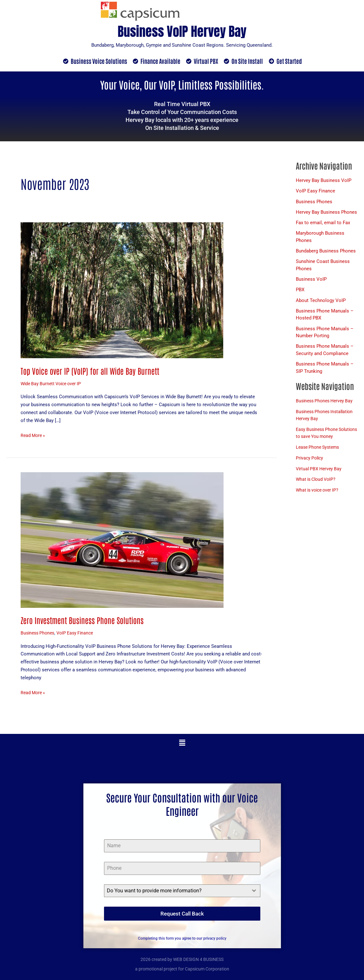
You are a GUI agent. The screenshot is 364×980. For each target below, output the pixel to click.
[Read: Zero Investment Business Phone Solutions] (122, 540)
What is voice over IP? (319, 500)
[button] (182, 743)
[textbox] (176, 891)
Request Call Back (182, 914)
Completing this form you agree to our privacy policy (182, 936)
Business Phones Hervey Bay (326, 403)
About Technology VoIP (321, 302)
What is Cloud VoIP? (317, 489)
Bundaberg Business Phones (326, 252)
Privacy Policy (311, 467)
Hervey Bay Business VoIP (324, 181)
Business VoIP (311, 281)
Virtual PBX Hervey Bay (320, 478)
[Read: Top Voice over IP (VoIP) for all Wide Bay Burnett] (122, 290)
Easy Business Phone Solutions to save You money (319, 439)
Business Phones (39, 633)
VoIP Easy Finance (79, 633)
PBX (300, 292)
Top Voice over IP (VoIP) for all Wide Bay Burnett (92, 371)
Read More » (34, 435)
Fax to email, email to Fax (323, 224)
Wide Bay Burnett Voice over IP (53, 384)
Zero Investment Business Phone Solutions (84, 620)
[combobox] (182, 891)
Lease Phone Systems (319, 457)
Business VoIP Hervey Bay (182, 30)
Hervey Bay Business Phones (326, 213)
